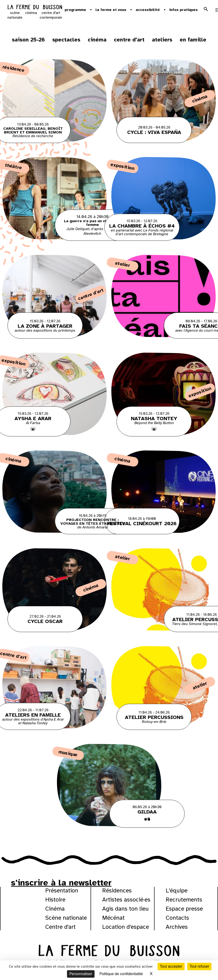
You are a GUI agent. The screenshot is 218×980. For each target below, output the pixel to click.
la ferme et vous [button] (111, 10)
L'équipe (177, 890)
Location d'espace (126, 927)
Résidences (117, 890)
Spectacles (66, 40)
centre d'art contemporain (51, 15)
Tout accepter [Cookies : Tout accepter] (171, 966)
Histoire (55, 900)
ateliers (162, 40)
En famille (193, 40)
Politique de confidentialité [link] (121, 974)
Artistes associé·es (126, 900)
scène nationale (15, 15)
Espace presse (184, 909)
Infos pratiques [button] (183, 10)
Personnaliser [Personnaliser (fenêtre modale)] (81, 974)
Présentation (62, 890)
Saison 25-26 (28, 40)
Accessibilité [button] (148, 10)
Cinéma (97, 40)
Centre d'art (129, 40)
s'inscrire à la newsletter (61, 883)
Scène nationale (66, 918)
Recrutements (184, 900)
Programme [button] (75, 10)
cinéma (31, 13)
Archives (177, 927)
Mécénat (113, 918)
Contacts (177, 918)
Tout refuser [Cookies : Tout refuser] (199, 966)
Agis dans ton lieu (125, 909)
